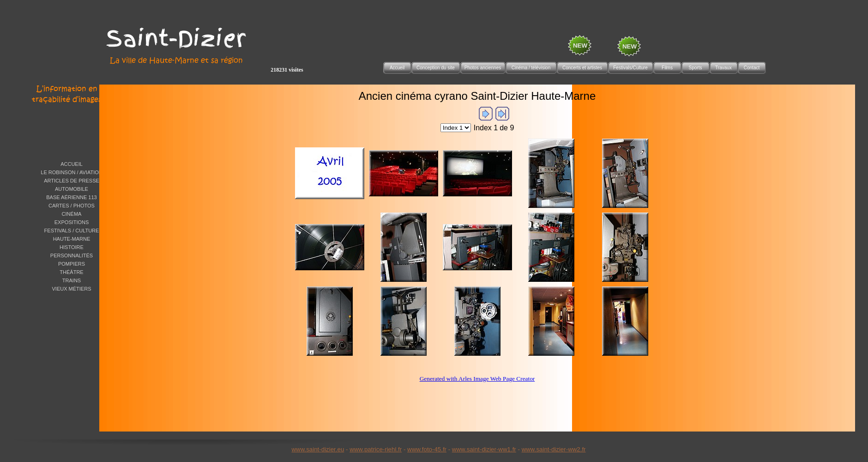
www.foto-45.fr (427, 449)
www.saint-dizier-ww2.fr (554, 449)
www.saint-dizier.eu (318, 449)
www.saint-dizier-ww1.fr (484, 449)
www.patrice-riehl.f (375, 449)
